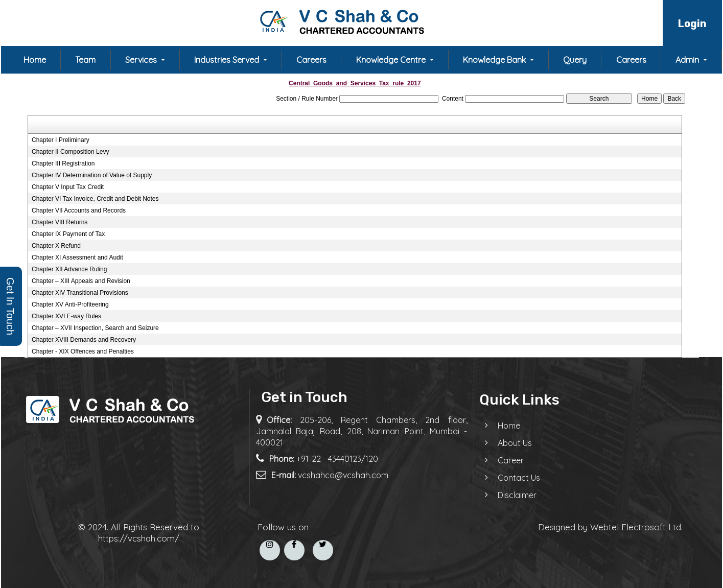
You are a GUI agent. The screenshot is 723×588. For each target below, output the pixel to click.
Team (85, 60)
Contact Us (510, 478)
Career (502, 460)
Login (692, 23)
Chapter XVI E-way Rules (66, 316)
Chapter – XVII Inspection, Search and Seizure (95, 328)
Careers (311, 60)
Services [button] (142, 60)
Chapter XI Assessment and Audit (77, 257)
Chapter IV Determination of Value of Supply (92, 175)
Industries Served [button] (228, 60)
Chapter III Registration (63, 163)
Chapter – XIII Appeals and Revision (81, 281)
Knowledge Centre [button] (392, 60)
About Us (506, 443)
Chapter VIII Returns (60, 222)
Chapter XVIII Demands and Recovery (84, 340)
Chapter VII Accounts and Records (79, 210)
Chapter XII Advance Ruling (69, 269)
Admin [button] (688, 60)
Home (35, 60)
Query (575, 60)
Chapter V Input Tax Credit (68, 187)
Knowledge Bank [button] (495, 60)
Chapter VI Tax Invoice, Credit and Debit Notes (95, 199)
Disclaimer (508, 495)
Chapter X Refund (56, 246)
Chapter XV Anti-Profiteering (70, 304)
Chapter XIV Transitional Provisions (80, 293)
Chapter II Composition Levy (70, 152)
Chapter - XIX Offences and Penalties (83, 351)
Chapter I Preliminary (61, 140)
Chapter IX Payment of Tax (68, 234)
